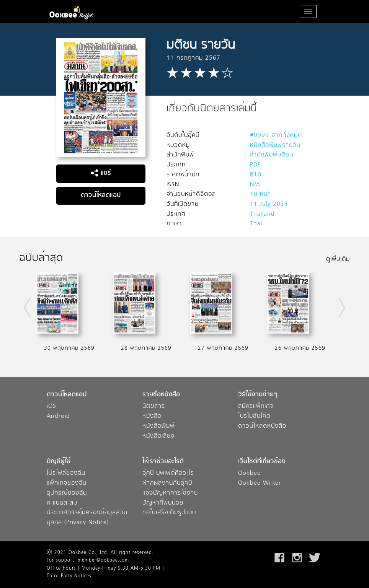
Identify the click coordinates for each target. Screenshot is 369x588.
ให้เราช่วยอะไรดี (163, 462)
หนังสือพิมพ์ (158, 426)
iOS (51, 406)
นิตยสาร (154, 406)
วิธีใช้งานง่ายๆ (258, 395)
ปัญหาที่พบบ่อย (163, 503)
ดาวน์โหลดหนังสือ (262, 426)
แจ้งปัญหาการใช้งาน (170, 493)
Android (58, 416)
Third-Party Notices (69, 576)
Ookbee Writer (260, 483)
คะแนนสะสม (62, 503)
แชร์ (101, 173)
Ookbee (249, 473)
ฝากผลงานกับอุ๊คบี (167, 483)
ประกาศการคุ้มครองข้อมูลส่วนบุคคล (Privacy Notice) (87, 518)
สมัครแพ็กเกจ (256, 406)
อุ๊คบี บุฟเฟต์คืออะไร (168, 473)
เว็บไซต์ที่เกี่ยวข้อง (262, 462)
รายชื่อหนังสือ (161, 395)
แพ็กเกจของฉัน (67, 483)
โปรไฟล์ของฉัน (66, 473)
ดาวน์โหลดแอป (101, 195)
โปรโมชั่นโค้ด (254, 416)
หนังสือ (152, 416)
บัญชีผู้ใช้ (59, 462)
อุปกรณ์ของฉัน (67, 493)
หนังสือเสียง (158, 436)
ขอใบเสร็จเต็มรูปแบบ (169, 513)
